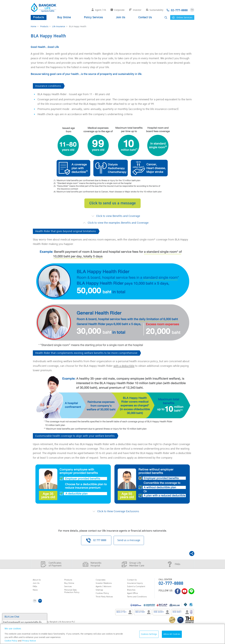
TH (192, 10)
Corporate (118, 10)
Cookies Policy (103, 597)
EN (41, 605)
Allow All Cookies (172, 634)
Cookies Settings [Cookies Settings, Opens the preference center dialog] (149, 634)
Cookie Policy (11, 641)
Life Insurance (59, 27)
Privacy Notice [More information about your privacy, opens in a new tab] (29, 641)
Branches (132, 593)
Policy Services (93, 17)
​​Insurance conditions (48, 88)
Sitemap (100, 593)
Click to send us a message (113, 206)
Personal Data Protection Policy (73, 594)
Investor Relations (105, 586)
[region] (113, 634)
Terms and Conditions (138, 600)
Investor (135, 10)
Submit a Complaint (137, 589)
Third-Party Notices (106, 600)
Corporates (101, 582)
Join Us (121, 17)
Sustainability (155, 10)
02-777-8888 (171, 586)
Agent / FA (99, 10)
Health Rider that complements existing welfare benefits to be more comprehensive (86, 356)
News (36, 593)
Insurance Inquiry (136, 586)
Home (34, 27)
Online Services (182, 18)
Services (69, 589)
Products (39, 17)
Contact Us (145, 17)
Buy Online (64, 17)
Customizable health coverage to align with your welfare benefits (75, 438)
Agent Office (133, 597)
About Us (37, 582)
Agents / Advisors (105, 589)
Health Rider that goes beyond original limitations (66, 234)
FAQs (36, 589)
